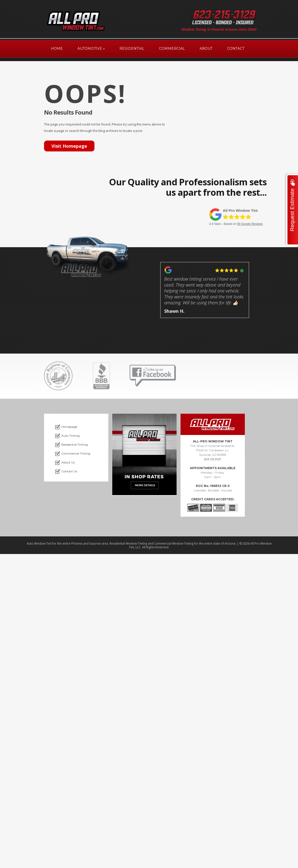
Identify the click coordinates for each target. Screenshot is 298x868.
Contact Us (69, 471)
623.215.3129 (213, 459)
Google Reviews (250, 224)
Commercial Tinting (76, 453)
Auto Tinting (70, 436)
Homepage (69, 427)
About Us (68, 462)
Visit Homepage (69, 146)
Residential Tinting (75, 445)
